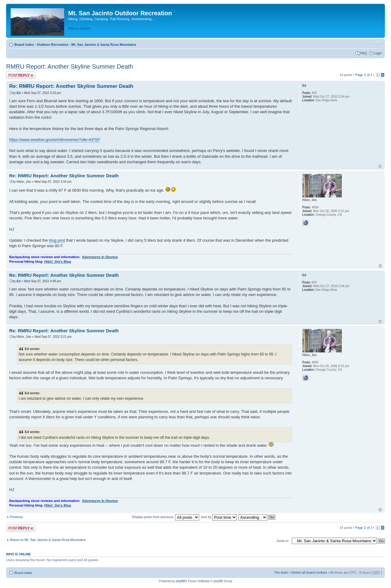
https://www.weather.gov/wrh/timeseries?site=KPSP (55, 140)
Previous (16, 517)
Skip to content (79, 28)
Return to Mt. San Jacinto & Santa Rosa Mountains (48, 540)
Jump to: (283, 541)
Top (380, 166)
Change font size (377, 43)
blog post (57, 240)
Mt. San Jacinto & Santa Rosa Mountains (104, 45)
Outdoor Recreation (52, 45)
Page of (364, 75)
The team (281, 572)
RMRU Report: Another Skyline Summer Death (70, 67)
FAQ (364, 53)
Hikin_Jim (24, 182)
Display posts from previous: (166, 517)
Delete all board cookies (309, 572)
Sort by (219, 517)
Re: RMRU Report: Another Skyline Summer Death (71, 86)
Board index (24, 45)
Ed (18, 93)
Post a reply (21, 75)
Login (378, 53)
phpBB (180, 581)
